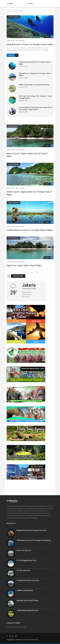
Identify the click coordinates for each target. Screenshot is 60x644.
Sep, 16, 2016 (12, 41)
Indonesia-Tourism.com (30, 640)
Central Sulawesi (13, 17)
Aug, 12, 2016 (24, 78)
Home (8, 11)
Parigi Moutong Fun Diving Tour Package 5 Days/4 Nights (30, 44)
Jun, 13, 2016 (12, 226)
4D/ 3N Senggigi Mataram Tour (26, 560)
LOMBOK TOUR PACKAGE (25, 590)
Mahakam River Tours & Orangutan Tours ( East (32, 530)
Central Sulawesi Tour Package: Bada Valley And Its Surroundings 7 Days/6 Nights (35, 108)
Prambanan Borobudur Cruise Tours (28, 580)
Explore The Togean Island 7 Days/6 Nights (24, 265)
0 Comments (21, 41)
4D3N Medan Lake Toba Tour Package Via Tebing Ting (34, 540)
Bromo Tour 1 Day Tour (24, 550)
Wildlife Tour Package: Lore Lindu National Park (34, 85)
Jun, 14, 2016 (12, 150)
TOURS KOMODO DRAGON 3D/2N (27, 610)
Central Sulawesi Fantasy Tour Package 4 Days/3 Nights (30, 230)
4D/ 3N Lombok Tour (23, 570)
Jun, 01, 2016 (12, 262)
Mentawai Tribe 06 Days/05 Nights (28, 600)
